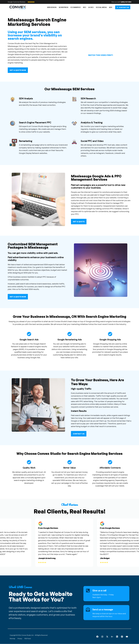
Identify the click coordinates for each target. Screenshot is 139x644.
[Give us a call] (88, 591)
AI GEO (91, 7)
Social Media (101, 7)
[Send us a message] (88, 610)
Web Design (52, 7)
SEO (84, 7)
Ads (111, 7)
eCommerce (76, 7)
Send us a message (103, 610)
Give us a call (100, 591)
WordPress (64, 7)
